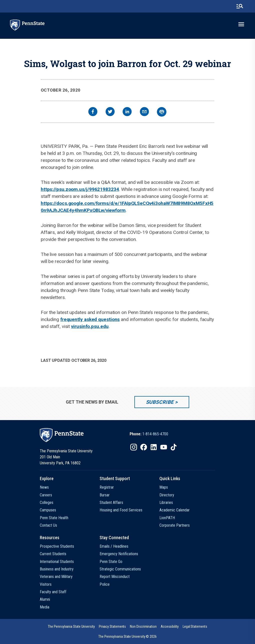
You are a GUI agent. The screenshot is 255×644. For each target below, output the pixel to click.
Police (105, 584)
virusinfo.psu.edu (90, 326)
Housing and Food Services (121, 510)
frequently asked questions (90, 319)
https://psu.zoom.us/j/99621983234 (80, 189)
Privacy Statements (112, 626)
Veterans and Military (56, 577)
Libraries (166, 503)
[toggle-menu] (241, 24)
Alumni (45, 599)
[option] (149, 434)
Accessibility (170, 626)
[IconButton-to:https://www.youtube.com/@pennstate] (164, 447)
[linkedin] (127, 112)
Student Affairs (111, 503)
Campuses (48, 510)
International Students (57, 562)
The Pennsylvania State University (71, 626)
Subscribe (160, 402)
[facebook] (93, 112)
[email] (144, 112)
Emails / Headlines (114, 546)
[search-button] (240, 6)
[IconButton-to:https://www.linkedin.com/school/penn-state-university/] (154, 447)
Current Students (53, 554)
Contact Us (48, 525)
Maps (164, 487)
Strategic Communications (120, 569)
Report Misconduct (115, 577)
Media (45, 607)
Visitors (46, 584)
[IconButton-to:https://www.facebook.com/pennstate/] (144, 447)
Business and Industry (57, 569)
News (44, 487)
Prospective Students (57, 546)
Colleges (47, 503)
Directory (167, 495)
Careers (46, 495)
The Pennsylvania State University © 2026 (127, 636)
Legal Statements (195, 626)
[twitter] (110, 112)
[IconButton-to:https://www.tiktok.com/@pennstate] (174, 447)
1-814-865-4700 (155, 434)
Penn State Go (111, 562)
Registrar (107, 487)
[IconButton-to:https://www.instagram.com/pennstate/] (134, 447)
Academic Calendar (175, 510)
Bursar (105, 495)
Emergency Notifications (119, 554)
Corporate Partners (175, 525)
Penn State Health (54, 518)
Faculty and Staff (53, 592)
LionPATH (167, 518)
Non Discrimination (143, 626)
